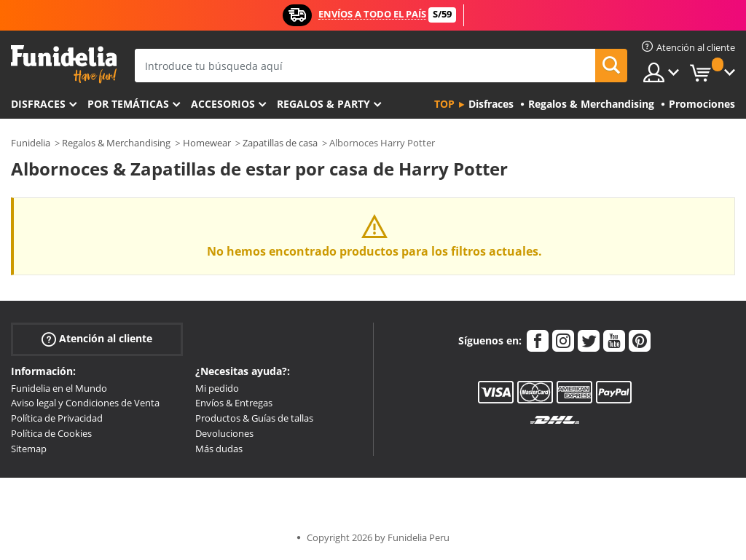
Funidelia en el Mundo (59, 388)
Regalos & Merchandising (116, 143)
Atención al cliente (97, 338)
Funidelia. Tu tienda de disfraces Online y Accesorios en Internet (64, 64)
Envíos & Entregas (234, 403)
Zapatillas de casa (280, 143)
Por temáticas (128, 104)
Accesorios (223, 104)
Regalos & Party (323, 104)
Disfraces (38, 104)
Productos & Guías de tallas (254, 418)
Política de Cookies (51, 433)
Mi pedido (217, 388)
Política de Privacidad (57, 418)
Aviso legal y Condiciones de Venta (85, 403)
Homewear (207, 143)
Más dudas (219, 449)
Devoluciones (224, 433)
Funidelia (31, 143)
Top (444, 104)
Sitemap (29, 449)
